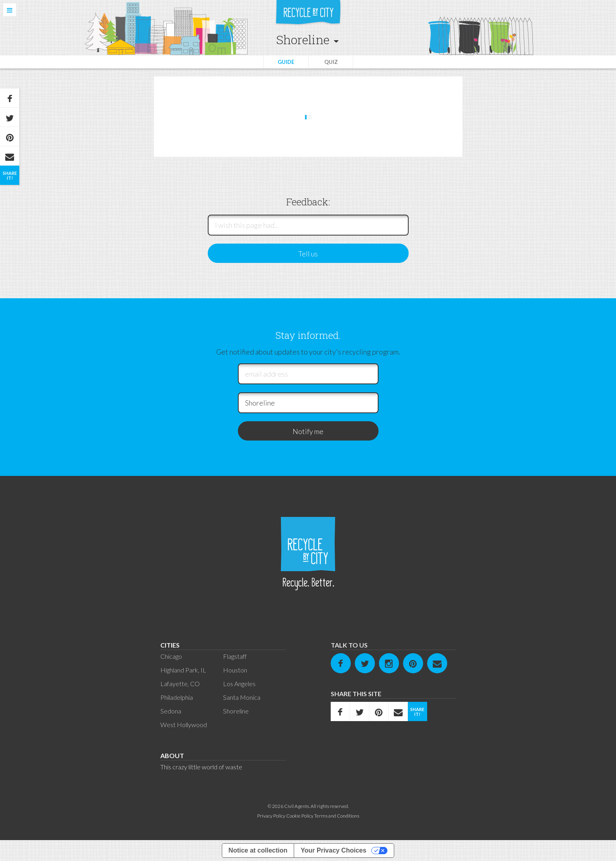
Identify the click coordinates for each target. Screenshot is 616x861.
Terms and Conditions (337, 816)
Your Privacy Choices (333, 850)
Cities (170, 645)
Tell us (308, 254)
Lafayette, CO (180, 684)
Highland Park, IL (183, 670)
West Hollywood (184, 725)
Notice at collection (258, 850)
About (172, 755)
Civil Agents (297, 806)
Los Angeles (239, 684)
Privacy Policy (271, 816)
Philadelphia (177, 697)
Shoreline (236, 711)
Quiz (331, 62)
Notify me (308, 431)
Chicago (171, 656)
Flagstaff (235, 656)
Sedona (171, 711)
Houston (235, 670)
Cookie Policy (300, 816)
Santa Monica (242, 697)
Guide (286, 62)
